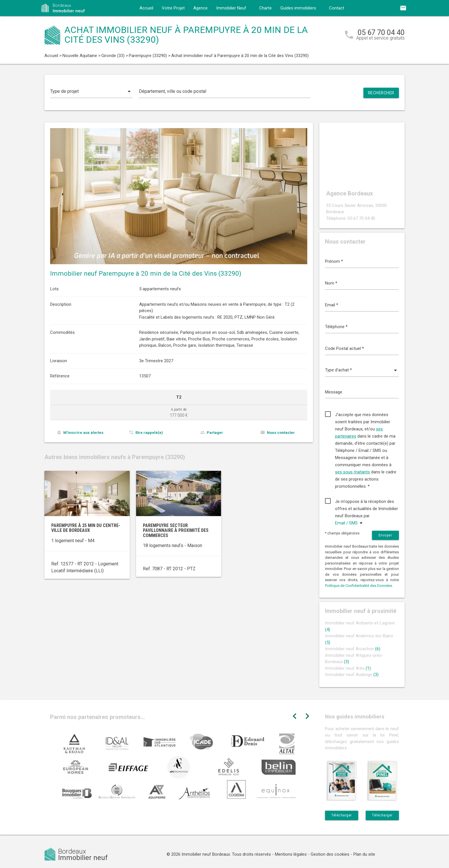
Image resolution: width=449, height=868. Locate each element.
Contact (337, 8)
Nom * (331, 283)
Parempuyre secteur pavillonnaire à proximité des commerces (176, 530)
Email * (332, 305)
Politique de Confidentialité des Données (359, 586)
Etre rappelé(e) (149, 433)
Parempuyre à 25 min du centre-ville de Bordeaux (86, 528)
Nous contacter (281, 433)
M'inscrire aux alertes (83, 433)
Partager (215, 433)
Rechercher (381, 93)
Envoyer (385, 535)
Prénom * (334, 261)
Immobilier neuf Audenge (352, 675)
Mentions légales (291, 854)
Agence (200, 8)
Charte (265, 8)
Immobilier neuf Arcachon (353, 649)
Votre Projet (173, 8)
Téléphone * (336, 327)
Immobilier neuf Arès (348, 668)
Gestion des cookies (330, 854)
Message (334, 392)
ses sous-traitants (352, 472)
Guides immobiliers (298, 8)
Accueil (146, 8)
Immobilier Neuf (231, 8)
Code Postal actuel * (344, 348)
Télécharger (342, 815)
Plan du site (364, 854)
